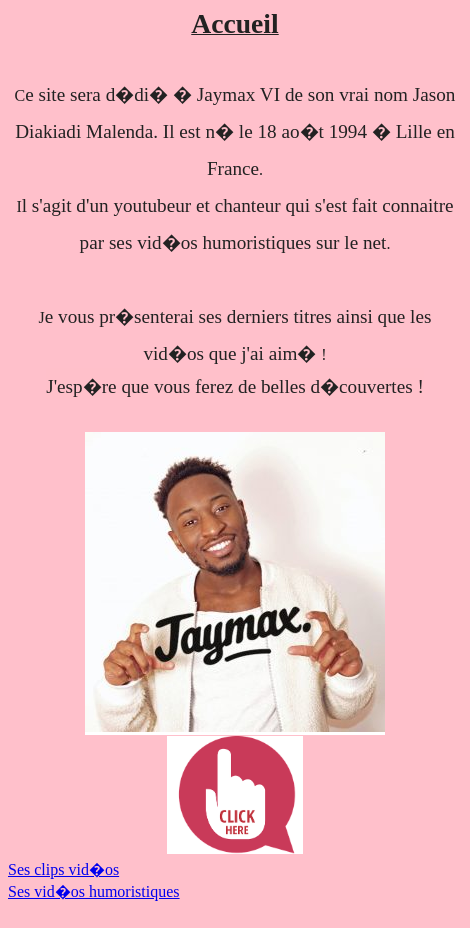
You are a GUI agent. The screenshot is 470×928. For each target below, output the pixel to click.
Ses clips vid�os (63, 869)
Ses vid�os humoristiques (94, 891)
